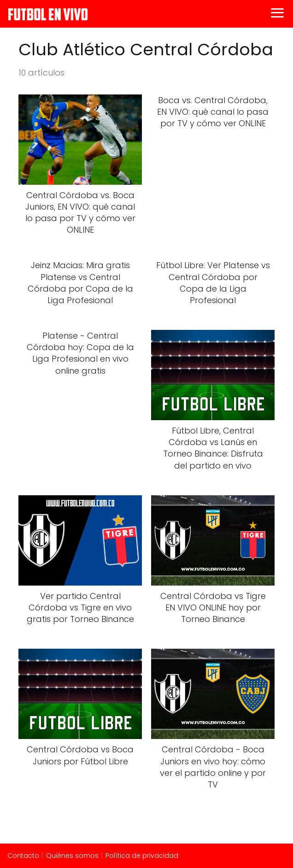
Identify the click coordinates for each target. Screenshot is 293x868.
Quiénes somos (72, 856)
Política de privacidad (142, 856)
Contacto (23, 856)
